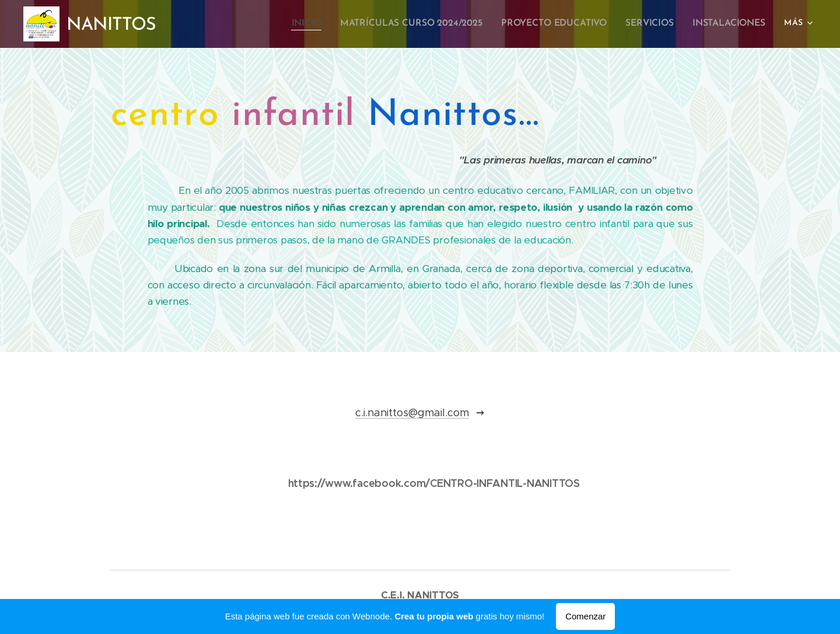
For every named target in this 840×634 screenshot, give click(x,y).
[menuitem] (319, 24)
